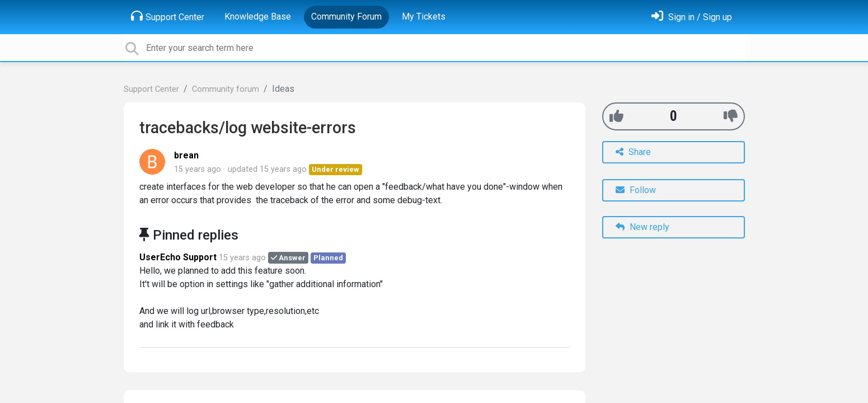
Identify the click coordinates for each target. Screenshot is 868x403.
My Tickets (424, 17)
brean (186, 155)
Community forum (226, 89)
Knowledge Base (258, 17)
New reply (642, 227)
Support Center (168, 16)
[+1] (616, 116)
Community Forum (346, 17)
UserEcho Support (178, 257)
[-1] (731, 116)
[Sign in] (692, 17)
